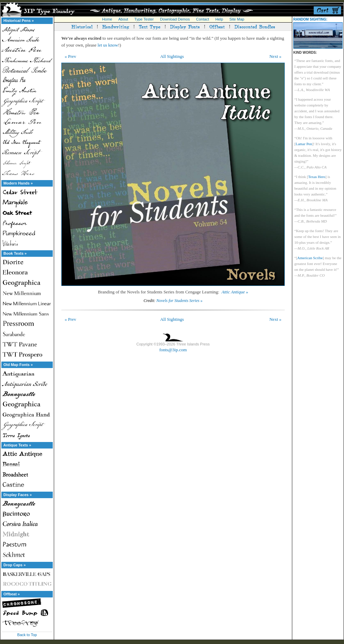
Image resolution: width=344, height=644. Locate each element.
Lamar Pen (304, 144)
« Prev (71, 56)
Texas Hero (317, 177)
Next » (275, 56)
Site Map (237, 19)
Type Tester (144, 19)
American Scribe (310, 258)
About (123, 19)
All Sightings (172, 56)
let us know (108, 45)
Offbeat (217, 26)
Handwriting (116, 26)
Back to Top (27, 635)
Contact (202, 19)
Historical (82, 26)
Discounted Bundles (255, 26)
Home (107, 19)
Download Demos (175, 19)
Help (219, 19)
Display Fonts (185, 26)
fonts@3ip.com (173, 350)
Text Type (150, 26)
